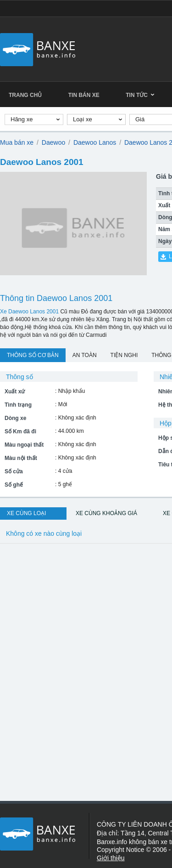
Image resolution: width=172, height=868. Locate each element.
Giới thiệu (111, 858)
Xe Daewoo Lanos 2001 (29, 312)
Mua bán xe (17, 142)
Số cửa (14, 471)
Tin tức (140, 95)
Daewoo (53, 142)
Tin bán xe (84, 95)
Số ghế (14, 485)
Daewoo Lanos (95, 142)
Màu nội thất (21, 458)
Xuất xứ (15, 391)
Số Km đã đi (20, 431)
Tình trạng (18, 405)
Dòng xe (15, 418)
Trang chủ (25, 95)
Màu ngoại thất (24, 445)
